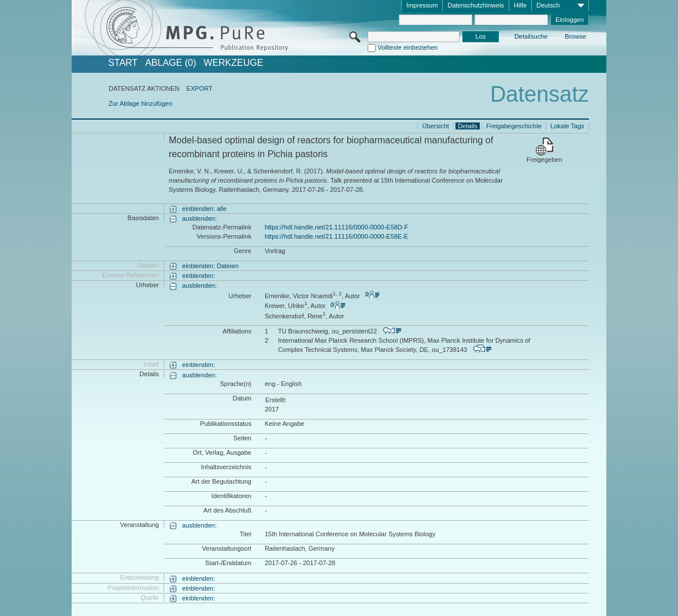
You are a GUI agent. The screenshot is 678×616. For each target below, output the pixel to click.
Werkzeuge (233, 63)
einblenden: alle (204, 209)
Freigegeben (544, 159)
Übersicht (435, 126)
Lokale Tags (567, 126)
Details (468, 126)
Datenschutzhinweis (476, 5)
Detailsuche (531, 36)
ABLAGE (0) (171, 63)
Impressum (422, 5)
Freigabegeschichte (514, 126)
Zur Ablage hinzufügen (140, 103)
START (123, 63)
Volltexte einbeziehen (407, 47)
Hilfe (520, 5)
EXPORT (200, 88)
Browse (575, 36)
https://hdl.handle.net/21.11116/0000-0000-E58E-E (336, 236)
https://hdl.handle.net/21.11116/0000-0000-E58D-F (336, 227)
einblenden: (199, 276)
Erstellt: (276, 400)
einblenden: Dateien (210, 266)
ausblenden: (199, 218)
